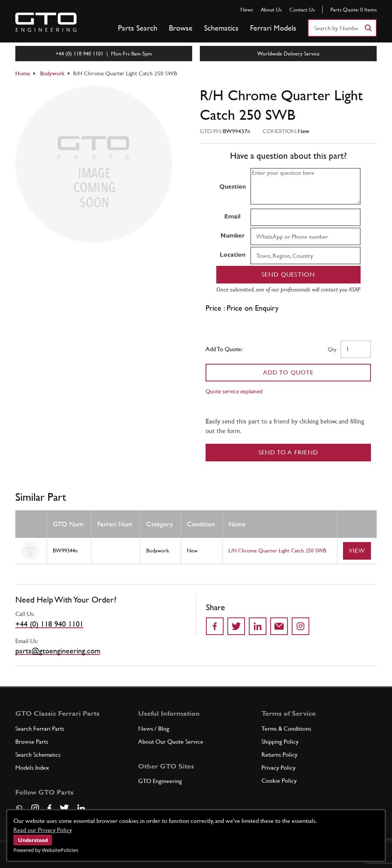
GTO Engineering (160, 781)
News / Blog (154, 729)
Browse (181, 28)
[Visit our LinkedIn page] (81, 808)
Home (23, 73)
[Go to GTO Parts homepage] (46, 22)
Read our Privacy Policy (43, 830)
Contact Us (302, 10)
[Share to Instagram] (301, 626)
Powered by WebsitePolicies (46, 850)
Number (233, 235)
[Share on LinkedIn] (258, 626)
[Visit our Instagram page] (35, 808)
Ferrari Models (273, 28)
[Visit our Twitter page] (64, 808)
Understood (33, 840)
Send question (288, 274)
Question (233, 186)
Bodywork (52, 73)
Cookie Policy (279, 781)
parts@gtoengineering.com (58, 651)
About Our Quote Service (171, 742)
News (247, 10)
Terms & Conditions (286, 729)
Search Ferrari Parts (40, 729)
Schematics (221, 28)
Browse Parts (32, 742)
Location (233, 255)
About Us (271, 10)
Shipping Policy (280, 742)
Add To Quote (288, 372)
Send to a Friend (288, 452)
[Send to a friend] (279, 626)
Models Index (32, 768)
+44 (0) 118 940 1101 (49, 624)
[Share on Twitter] (236, 626)
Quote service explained (234, 391)
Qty (332, 349)
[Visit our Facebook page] (49, 808)
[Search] (368, 28)
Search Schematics (38, 755)
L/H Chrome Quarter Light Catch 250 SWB (277, 550)
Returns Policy (279, 755)
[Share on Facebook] (215, 626)
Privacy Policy (278, 768)
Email (232, 216)
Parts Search (138, 28)
